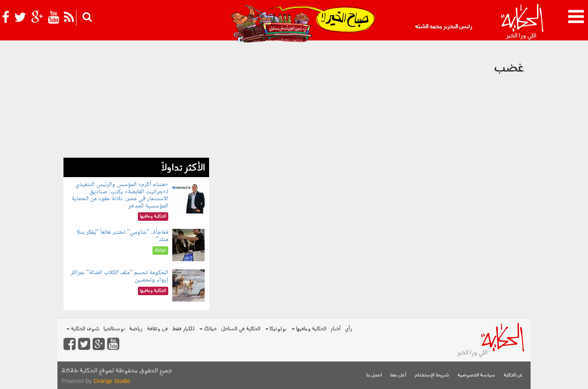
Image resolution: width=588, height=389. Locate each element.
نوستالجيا (114, 329)
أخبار (335, 329)
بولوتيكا (276, 329)
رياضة (136, 329)
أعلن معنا (398, 375)
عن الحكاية (513, 375)
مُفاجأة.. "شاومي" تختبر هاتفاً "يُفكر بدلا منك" (123, 236)
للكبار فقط (183, 329)
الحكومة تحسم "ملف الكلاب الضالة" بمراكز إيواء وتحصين (120, 276)
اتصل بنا (374, 375)
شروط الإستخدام (432, 375)
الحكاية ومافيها (309, 329)
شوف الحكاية (83, 329)
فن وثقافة (157, 329)
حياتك (208, 329)
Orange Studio (112, 381)
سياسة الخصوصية (476, 375)
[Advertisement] (136, 101)
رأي (348, 329)
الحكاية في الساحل (241, 329)
